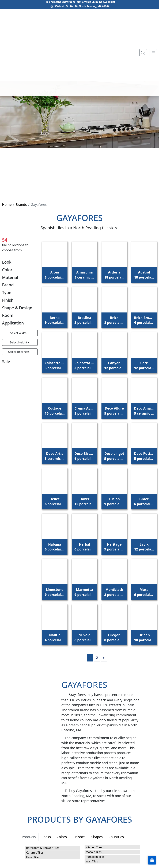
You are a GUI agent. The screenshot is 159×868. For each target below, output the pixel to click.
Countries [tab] (116, 837)
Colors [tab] (62, 837)
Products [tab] (29, 837)
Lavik (144, 547)
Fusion (114, 501)
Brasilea (84, 320)
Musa (144, 592)
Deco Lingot (114, 456)
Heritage (114, 547)
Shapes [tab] (97, 837)
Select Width (19, 333)
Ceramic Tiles (35, 853)
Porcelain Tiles (95, 857)
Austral (144, 275)
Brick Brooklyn (144, 320)
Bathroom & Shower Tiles (43, 848)
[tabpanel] (79, 854)
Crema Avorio (84, 411)
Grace (144, 501)
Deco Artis (55, 456)
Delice (55, 501)
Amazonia (84, 275)
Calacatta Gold (55, 365)
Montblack (114, 592)
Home (7, 205)
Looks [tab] (46, 837)
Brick (114, 320)
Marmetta (84, 592)
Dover (84, 501)
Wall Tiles (92, 861)
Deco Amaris (144, 411)
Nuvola (84, 637)
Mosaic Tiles (94, 852)
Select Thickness (19, 352)
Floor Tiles (33, 857)
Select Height (19, 342)
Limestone (55, 592)
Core (144, 365)
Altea (55, 275)
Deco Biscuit (84, 456)
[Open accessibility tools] (152, 860)
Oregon (114, 637)
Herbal (84, 547)
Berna (55, 320)
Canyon (114, 365)
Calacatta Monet (84, 365)
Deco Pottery (144, 456)
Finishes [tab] (79, 837)
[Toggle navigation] (153, 53)
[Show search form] (143, 53)
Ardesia (114, 275)
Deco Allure (114, 411)
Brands (21, 205)
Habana (55, 547)
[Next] (104, 658)
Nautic (55, 637)
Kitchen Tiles (94, 847)
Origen (144, 637)
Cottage (55, 411)
